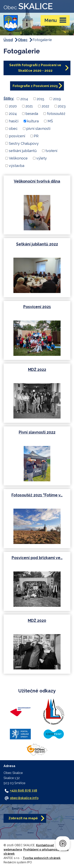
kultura (33, 121)
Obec (23, 40)
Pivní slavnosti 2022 (37, 432)
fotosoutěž (56, 114)
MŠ (50, 121)
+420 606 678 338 (23, 791)
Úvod (8, 40)
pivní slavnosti (38, 129)
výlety (42, 158)
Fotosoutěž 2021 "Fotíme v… (37, 495)
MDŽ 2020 (37, 621)
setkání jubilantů (23, 151)
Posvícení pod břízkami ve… (37, 558)
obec (13, 129)
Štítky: (9, 98)
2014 (24, 99)
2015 (40, 99)
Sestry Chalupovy (24, 143)
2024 (13, 114)
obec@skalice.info (24, 798)
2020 (13, 106)
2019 (57, 99)
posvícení (17, 136)
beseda (32, 114)
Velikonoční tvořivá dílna (37, 181)
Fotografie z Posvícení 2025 (35, 86)
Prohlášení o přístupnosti (41, 849)
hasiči (14, 121)
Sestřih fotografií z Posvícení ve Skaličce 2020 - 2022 (35, 68)
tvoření (51, 151)
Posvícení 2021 (37, 307)
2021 (29, 106)
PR (36, 136)
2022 (45, 106)
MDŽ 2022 (37, 370)
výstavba (17, 166)
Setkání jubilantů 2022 (37, 244)
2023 (62, 106)
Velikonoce (18, 158)
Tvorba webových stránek (42, 858)
